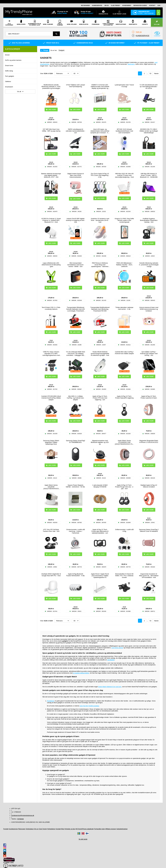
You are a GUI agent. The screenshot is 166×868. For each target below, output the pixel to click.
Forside (6, 829)
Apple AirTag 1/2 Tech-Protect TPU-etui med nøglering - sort (100, 398)
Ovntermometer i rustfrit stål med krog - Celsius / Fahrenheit (76, 531)
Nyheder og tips (70, 829)
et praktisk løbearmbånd (81, 673)
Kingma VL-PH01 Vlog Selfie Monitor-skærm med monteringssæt (124, 220)
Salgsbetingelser (122, 829)
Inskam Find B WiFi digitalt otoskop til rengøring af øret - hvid (76, 220)
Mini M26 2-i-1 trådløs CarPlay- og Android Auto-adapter (76, 398)
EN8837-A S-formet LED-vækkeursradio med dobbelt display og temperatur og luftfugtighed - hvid (100, 87)
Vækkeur (8, 81)
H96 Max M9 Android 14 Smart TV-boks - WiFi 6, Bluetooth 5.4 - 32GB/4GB (149, 175)
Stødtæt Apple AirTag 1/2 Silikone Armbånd (149, 486)
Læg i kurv (125, 109)
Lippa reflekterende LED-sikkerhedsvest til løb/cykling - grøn (51, 265)
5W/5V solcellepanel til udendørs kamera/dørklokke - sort (76, 131)
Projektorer (51, 701)
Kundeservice (97, 5)
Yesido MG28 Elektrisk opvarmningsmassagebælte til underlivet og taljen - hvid (100, 354)
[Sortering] (62, 73)
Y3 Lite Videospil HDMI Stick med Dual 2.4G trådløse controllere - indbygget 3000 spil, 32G (76, 354)
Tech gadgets (10, 76)
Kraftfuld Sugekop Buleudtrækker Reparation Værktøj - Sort (149, 220)
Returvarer (85, 5)
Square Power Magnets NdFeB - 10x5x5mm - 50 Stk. (76, 486)
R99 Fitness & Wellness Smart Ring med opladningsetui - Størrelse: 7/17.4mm (100, 265)
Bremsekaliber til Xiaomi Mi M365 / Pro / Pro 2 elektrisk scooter (124, 576)
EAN (159, 5)
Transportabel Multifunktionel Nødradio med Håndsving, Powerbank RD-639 (100, 309)
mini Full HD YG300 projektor (89, 706)
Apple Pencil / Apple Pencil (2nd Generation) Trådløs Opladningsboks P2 (100, 576)
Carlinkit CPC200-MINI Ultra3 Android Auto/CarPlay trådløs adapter (51, 398)
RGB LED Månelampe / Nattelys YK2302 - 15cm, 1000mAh (124, 265)
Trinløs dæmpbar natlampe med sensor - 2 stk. (124, 308)
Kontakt (152, 5)
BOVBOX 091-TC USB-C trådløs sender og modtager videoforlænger (149, 131)
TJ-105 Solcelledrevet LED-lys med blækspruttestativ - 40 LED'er (149, 87)
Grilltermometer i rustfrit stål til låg (124, 530)
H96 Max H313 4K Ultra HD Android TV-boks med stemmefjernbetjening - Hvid (124, 175)
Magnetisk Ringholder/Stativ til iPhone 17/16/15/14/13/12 (149, 441)
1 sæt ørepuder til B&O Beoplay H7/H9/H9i (100, 486)
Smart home (9, 66)
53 (150, 73)
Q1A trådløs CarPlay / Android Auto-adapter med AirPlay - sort (149, 354)
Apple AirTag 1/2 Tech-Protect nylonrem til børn (149, 397)
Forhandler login (99, 829)
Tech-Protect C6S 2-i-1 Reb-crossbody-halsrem (51, 308)
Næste (156, 73)
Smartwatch (9, 87)
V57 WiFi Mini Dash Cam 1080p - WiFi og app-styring (51, 130)
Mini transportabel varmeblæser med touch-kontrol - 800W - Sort (76, 265)
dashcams (131, 64)
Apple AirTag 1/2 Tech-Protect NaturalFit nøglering (124, 397)
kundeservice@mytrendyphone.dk (23, 815)
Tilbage (46, 50)
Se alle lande (83, 839)
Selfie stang (9, 71)
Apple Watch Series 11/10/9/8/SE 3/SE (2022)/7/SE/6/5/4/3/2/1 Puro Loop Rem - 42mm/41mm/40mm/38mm (124, 442)
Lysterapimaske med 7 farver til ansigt (124, 86)
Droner (7, 55)
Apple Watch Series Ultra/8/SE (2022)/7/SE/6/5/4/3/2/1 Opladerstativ (51, 487)
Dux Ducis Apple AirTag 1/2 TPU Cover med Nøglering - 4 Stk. (100, 175)
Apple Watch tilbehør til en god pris (110, 687)
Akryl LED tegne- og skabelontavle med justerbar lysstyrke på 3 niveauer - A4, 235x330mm (100, 131)
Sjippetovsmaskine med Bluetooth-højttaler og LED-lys (100, 442)
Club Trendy (115, 5)
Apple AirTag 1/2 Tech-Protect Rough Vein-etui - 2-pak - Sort (124, 487)
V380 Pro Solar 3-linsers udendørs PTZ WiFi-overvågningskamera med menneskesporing (51, 354)
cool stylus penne (117, 648)
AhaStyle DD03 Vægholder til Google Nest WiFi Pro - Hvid (51, 575)
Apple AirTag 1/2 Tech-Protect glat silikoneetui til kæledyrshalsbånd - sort (100, 531)
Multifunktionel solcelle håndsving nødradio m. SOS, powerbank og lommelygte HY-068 (51, 87)
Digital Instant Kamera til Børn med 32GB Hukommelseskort (76, 175)
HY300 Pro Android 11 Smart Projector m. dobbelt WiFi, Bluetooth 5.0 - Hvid (51, 220)
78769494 (20, 819)
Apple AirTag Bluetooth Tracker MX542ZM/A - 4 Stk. (76, 575)
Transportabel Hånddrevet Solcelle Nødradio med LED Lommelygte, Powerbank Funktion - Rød (76, 309)
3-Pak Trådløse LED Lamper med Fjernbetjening (76, 86)
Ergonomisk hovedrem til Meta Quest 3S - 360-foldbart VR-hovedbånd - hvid (149, 576)
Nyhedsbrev (127, 5)
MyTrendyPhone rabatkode (84, 829)
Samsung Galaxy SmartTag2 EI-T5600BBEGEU (75, 441)
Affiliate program (111, 829)
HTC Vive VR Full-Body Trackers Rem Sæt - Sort (51, 530)
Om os (107, 5)
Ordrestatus (30, 829)
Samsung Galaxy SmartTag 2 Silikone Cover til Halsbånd (149, 530)
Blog (63, 829)
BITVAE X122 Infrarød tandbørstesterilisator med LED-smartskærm (124, 131)
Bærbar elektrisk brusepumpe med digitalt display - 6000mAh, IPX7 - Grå (51, 175)
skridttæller (111, 660)
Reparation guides (140, 5)
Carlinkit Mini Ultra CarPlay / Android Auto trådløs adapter (124, 353)
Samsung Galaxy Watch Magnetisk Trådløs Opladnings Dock (51, 442)
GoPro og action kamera (13, 60)
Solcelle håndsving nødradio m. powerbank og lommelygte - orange (149, 265)
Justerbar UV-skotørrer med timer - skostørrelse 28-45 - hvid (100, 220)
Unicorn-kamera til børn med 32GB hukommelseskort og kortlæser (149, 309)
